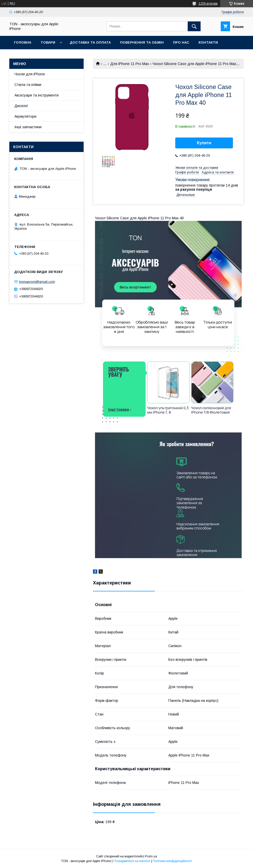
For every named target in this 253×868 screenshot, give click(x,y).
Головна (23, 42)
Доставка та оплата (90, 42)
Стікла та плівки (28, 85)
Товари (48, 42)
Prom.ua (151, 856)
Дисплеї (21, 106)
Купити (204, 143)
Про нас (181, 42)
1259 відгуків (208, 4)
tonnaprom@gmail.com (37, 282)
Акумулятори (25, 116)
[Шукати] (194, 26)
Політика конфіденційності (172, 861)
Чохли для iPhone (30, 74)
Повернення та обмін (142, 42)
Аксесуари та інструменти (37, 95)
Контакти (208, 42)
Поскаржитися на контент (132, 861)
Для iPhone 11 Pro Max (130, 64)
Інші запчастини (28, 127)
